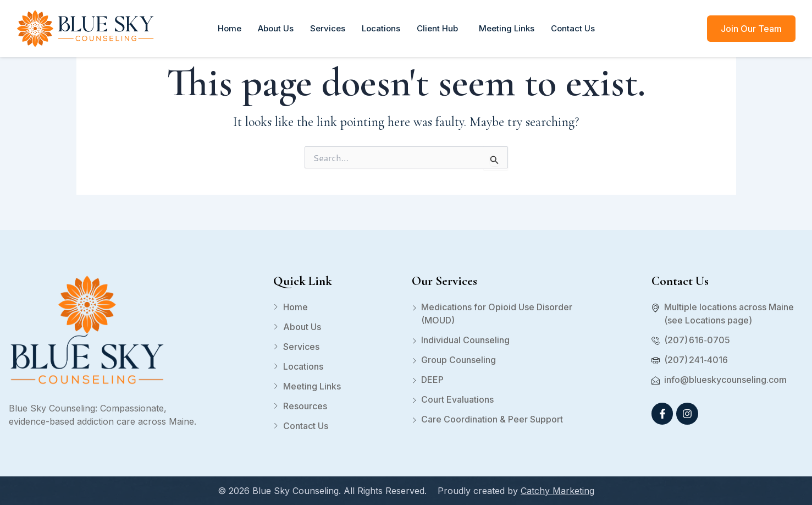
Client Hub (440, 28)
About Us (276, 28)
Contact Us (573, 28)
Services (328, 28)
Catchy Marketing (557, 491)
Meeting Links (507, 28)
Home (230, 28)
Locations (381, 28)
